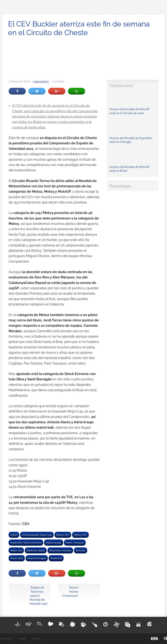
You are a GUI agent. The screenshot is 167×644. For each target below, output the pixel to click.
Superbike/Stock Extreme (26, 543)
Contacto (130, 8)
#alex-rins (16, 550)
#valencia (56, 558)
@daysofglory (41, 81)
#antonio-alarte (36, 550)
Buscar (114, 8)
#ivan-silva (17, 558)
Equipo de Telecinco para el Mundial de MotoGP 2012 (38, 596)
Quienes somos (152, 8)
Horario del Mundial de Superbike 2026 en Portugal (133, 132)
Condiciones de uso (6, 639)
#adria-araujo (54, 543)
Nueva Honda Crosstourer (70, 592)
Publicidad (22, 639)
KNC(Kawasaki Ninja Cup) (37, 535)
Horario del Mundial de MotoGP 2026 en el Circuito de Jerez (133, 103)
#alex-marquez (75, 543)
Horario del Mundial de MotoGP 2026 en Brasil (133, 161)
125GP (14, 535)
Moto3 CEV (80, 535)
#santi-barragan (37, 558)
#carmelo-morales (60, 550)
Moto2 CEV (63, 535)
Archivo (98, 8)
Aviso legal (35, 639)
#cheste (81, 550)
